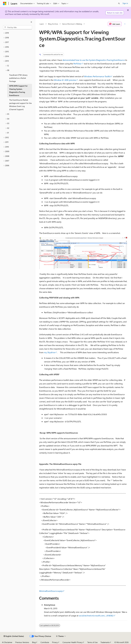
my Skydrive (50, 352)
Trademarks (105, 642)
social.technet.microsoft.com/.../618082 (96, 616)
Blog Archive (53, 24)
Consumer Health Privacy (72, 642)
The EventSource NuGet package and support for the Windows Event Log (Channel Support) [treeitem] (20, 105)
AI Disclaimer (7, 642)
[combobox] (18, 27)
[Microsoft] (5, 3)
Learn (42, 24)
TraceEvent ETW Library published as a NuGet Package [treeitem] (18, 78)
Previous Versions (22, 642)
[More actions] (125, 24)
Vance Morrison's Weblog (72, 24)
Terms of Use (92, 642)
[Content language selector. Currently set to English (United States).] (14, 636)
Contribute (45, 642)
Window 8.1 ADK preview (65, 80)
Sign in (125, 3)
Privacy (55, 642)
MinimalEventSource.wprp (51, 591)
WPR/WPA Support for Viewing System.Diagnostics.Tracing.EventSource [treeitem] (18, 91)
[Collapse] (31, 22)
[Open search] (119, 3)
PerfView (77, 64)
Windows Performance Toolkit (97, 76)
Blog (34, 642)
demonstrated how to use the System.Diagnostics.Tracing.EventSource (94, 60)
